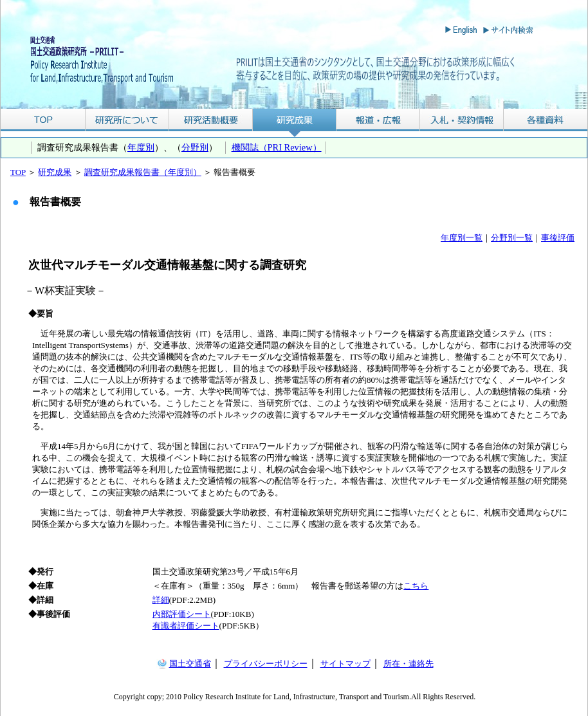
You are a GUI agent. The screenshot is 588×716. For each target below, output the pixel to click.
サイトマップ (345, 664)
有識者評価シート (186, 626)
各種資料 (546, 120)
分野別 (195, 147)
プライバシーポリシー (266, 664)
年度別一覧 (462, 238)
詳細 (161, 600)
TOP (43, 120)
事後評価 (558, 238)
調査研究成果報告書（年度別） (143, 172)
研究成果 (295, 120)
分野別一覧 (512, 238)
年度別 (141, 147)
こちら (416, 586)
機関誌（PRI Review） (277, 147)
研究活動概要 (211, 120)
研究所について (127, 120)
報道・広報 (378, 120)
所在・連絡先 (409, 664)
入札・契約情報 (462, 120)
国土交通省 (190, 664)
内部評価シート (182, 614)
